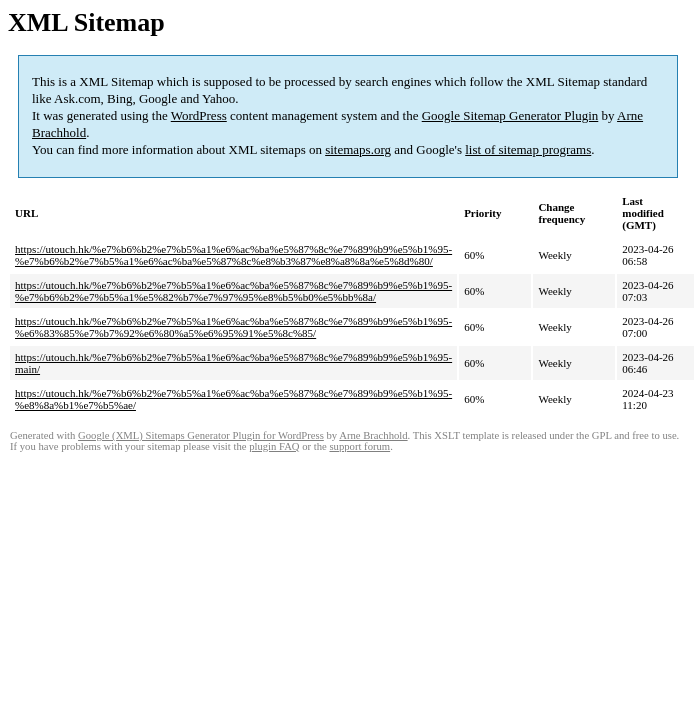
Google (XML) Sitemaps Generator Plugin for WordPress (201, 435)
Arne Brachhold (373, 435)
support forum (359, 446)
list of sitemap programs (528, 149)
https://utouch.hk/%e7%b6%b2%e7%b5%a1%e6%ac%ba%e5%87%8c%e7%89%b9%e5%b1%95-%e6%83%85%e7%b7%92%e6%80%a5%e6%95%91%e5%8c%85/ (233, 327)
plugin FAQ (274, 446)
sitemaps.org (358, 149)
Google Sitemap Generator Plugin (510, 115)
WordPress (199, 115)
